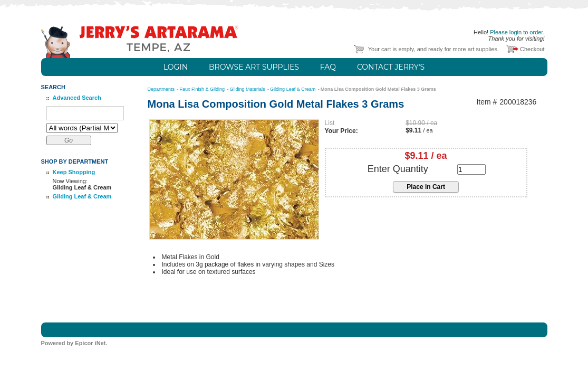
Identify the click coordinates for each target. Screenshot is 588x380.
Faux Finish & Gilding (203, 89)
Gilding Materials (248, 89)
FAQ (328, 67)
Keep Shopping (74, 172)
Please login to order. (517, 32)
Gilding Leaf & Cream (82, 196)
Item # (486, 102)
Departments (162, 89)
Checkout (532, 49)
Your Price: (341, 131)
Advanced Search (77, 98)
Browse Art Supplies (254, 67)
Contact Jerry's (391, 67)
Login (176, 67)
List (330, 123)
